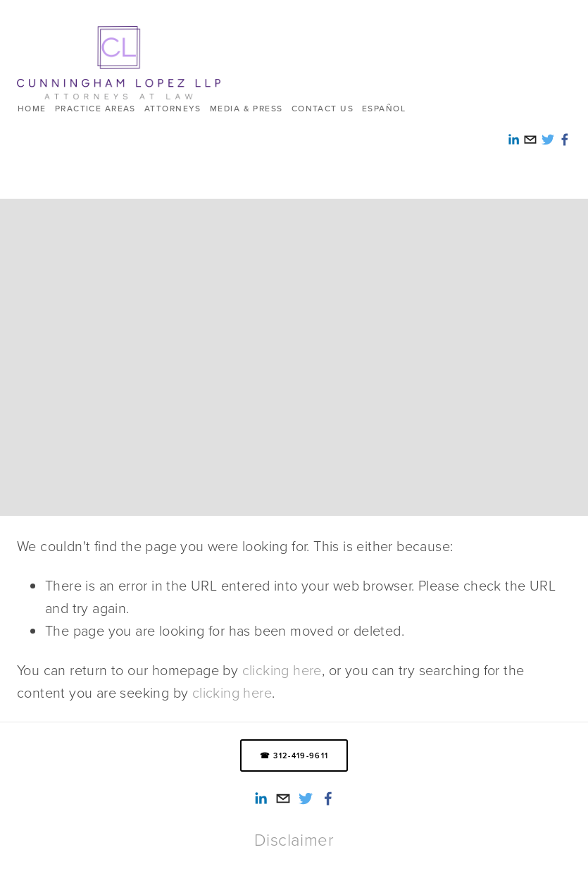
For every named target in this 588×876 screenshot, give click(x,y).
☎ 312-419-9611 (294, 755)
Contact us (323, 108)
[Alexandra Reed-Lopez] (261, 798)
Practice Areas (95, 108)
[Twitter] (306, 798)
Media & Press (246, 108)
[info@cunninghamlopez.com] (283, 798)
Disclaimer (294, 839)
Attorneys (173, 108)
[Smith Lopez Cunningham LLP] (328, 798)
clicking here (282, 670)
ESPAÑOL (384, 108)
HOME (32, 108)
